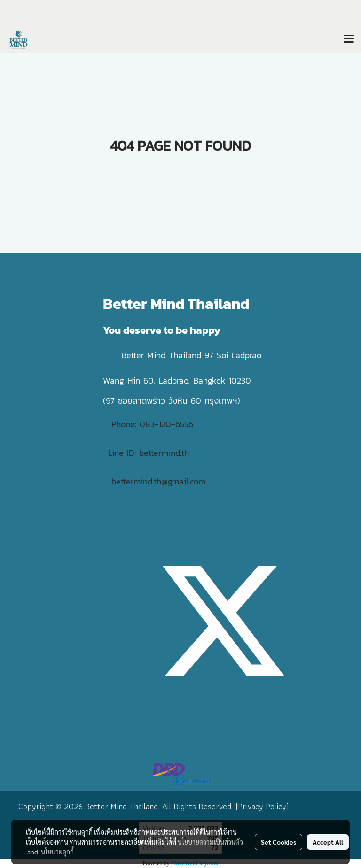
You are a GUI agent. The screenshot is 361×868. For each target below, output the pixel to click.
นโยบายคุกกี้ (57, 852)
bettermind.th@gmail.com (158, 481)
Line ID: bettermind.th (149, 453)
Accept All (328, 842)
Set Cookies (279, 842)
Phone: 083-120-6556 (154, 424)
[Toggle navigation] (349, 39)
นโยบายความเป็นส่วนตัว (210, 842)
